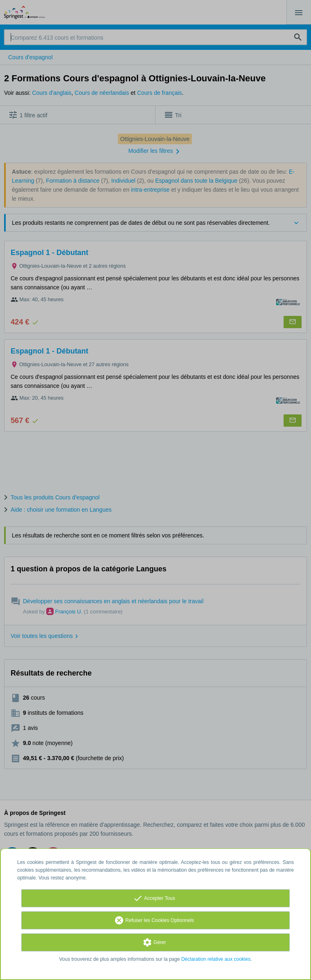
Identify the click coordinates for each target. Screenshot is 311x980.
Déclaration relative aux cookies (216, 959)
